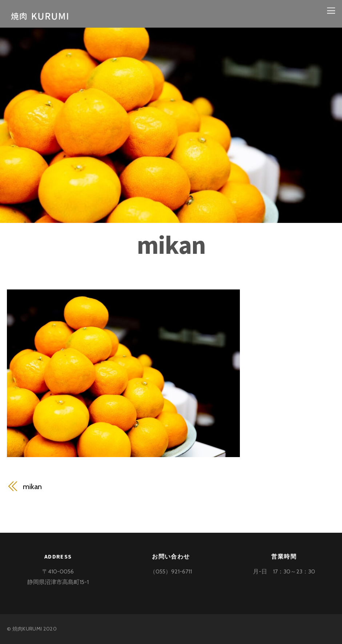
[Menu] (331, 10)
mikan (171, 245)
